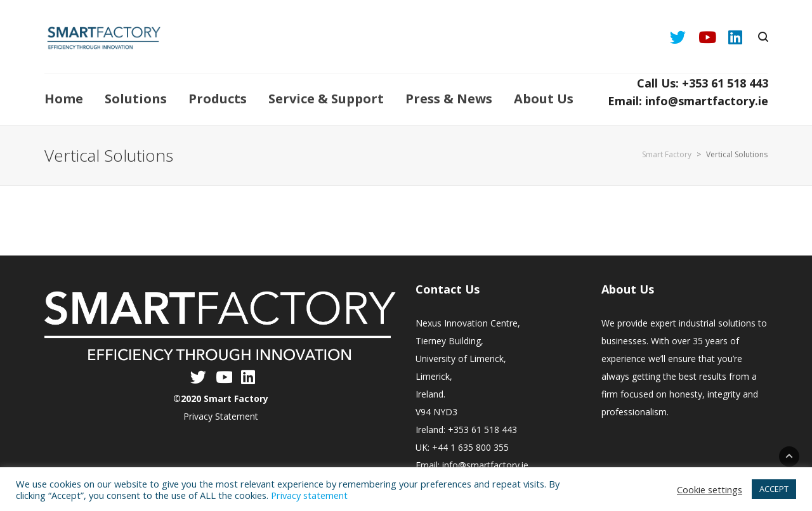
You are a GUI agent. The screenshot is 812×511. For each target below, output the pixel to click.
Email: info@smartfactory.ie (688, 101)
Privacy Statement (221, 416)
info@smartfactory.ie (485, 465)
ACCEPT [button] (774, 489)
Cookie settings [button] (710, 489)
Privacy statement (309, 495)
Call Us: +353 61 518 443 (703, 83)
